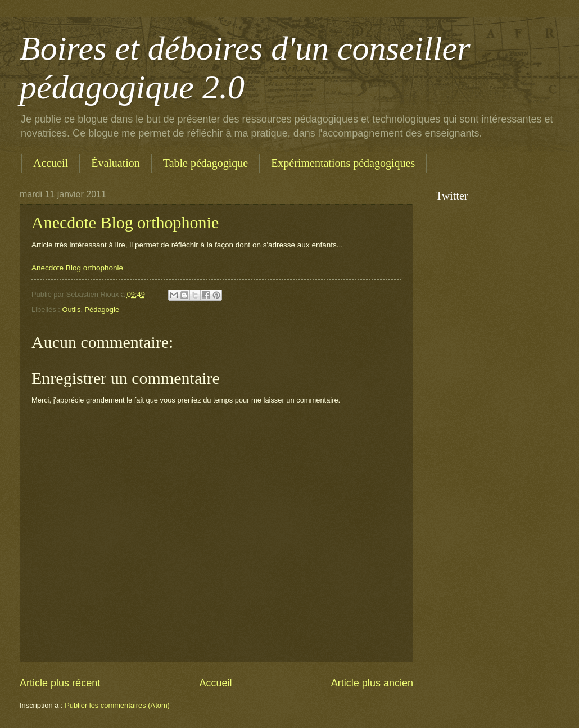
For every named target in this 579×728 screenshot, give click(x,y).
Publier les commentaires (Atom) (117, 705)
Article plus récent (60, 683)
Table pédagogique (205, 163)
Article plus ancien (372, 683)
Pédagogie (102, 309)
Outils (71, 309)
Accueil (51, 163)
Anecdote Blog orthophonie (125, 222)
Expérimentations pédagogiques (343, 163)
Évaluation (116, 163)
